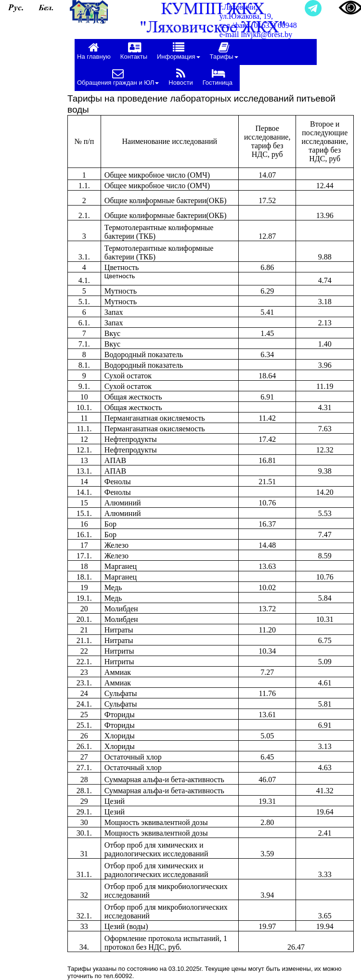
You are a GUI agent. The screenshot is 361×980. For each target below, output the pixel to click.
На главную (94, 51)
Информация (179, 51)
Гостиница (218, 77)
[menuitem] (96, 52)
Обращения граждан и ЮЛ (118, 77)
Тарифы (224, 51)
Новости (180, 77)
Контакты (134, 51)
